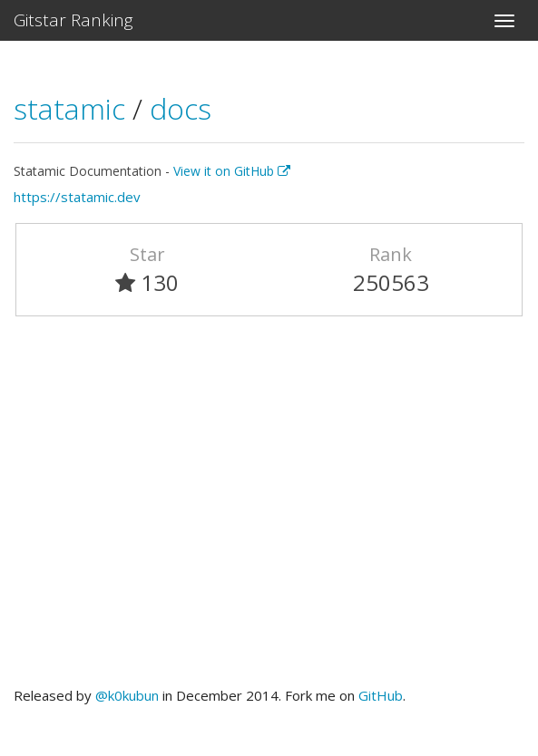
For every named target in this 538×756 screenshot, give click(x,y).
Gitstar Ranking (73, 20)
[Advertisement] (269, 509)
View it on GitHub (232, 171)
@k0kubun (127, 695)
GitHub (381, 695)
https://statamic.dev (77, 197)
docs (181, 108)
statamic (73, 108)
